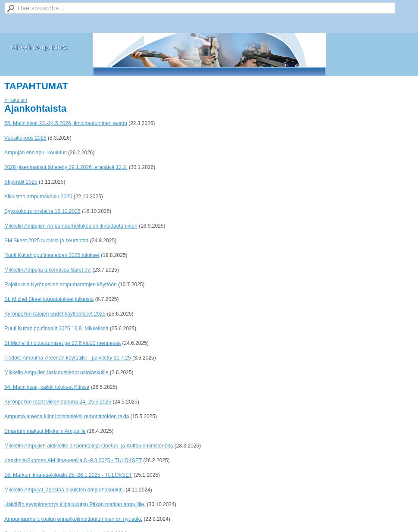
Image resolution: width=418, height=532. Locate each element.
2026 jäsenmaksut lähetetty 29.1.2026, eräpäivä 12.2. (66, 167)
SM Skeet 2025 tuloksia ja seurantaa (46, 241)
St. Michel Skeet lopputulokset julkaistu (49, 299)
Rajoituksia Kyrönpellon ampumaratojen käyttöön (61, 285)
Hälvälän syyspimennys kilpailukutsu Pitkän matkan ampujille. (75, 504)
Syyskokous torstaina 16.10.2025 (42, 211)
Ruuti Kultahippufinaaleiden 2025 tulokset (52, 255)
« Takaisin (16, 100)
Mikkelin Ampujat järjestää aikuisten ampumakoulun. (64, 490)
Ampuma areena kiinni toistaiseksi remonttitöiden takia (67, 416)
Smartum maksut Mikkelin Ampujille (45, 431)
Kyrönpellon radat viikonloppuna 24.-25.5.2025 (58, 402)
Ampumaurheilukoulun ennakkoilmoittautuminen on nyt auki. (73, 519)
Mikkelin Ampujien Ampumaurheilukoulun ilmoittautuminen (71, 226)
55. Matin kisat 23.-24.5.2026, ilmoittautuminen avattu (66, 123)
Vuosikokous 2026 (25, 138)
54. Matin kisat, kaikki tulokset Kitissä (47, 387)
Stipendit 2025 (21, 182)
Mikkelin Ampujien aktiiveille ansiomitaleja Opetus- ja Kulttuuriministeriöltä (89, 446)
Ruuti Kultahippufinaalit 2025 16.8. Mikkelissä (56, 329)
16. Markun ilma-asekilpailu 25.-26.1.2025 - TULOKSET (68, 475)
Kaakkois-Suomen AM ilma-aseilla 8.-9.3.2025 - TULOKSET (73, 460)
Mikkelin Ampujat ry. (39, 47)
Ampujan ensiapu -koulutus (36, 153)
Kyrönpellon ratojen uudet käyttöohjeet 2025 (55, 314)
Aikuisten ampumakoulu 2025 (38, 197)
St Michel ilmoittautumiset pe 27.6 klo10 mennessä (62, 343)
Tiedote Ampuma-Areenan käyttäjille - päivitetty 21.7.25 (68, 358)
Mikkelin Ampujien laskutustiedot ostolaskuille (56, 372)
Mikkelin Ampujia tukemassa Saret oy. (48, 270)
